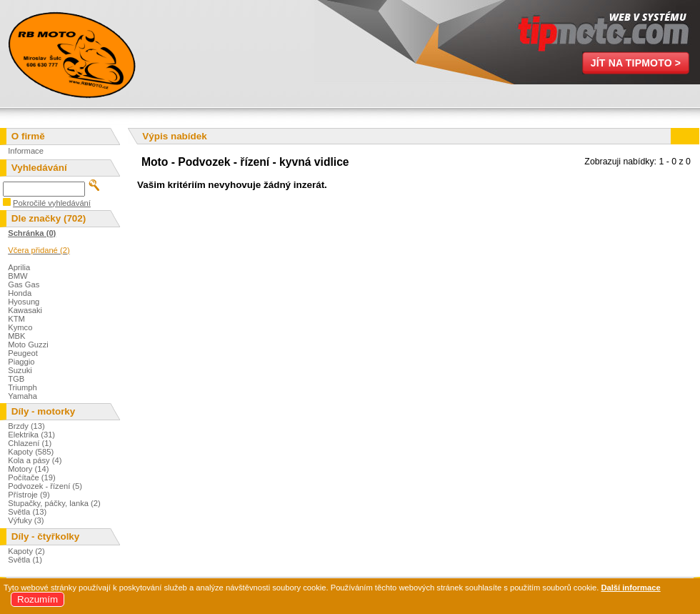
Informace (26, 151)
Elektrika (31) (31, 435)
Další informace (630, 588)
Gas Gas (24, 284)
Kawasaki (25, 310)
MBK (16, 336)
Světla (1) (25, 560)
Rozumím (37, 599)
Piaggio (21, 362)
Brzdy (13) (26, 426)
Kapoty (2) (26, 551)
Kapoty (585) (31, 452)
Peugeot (23, 353)
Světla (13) (27, 512)
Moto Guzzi (28, 345)
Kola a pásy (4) (35, 460)
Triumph (22, 387)
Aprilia (19, 267)
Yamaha (22, 396)
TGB (16, 379)
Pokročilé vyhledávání (52, 203)
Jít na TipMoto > (636, 63)
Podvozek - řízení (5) (45, 486)
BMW (17, 276)
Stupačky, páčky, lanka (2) (54, 503)
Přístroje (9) (29, 495)
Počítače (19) (32, 477)
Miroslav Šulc (71, 54)
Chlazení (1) (30, 443)
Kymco (20, 327)
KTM (16, 319)
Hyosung (24, 302)
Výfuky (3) (26, 520)
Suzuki (20, 370)
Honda (20, 293)
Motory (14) (28, 469)
